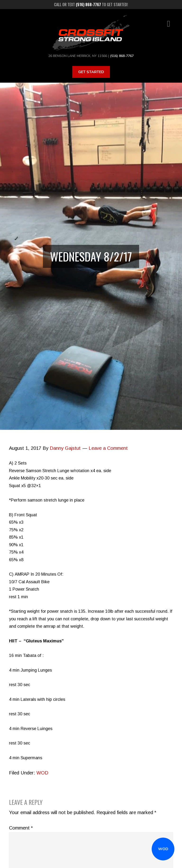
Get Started (91, 72)
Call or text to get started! (91, 5)
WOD (163, 849)
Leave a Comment (108, 448)
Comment (21, 828)
